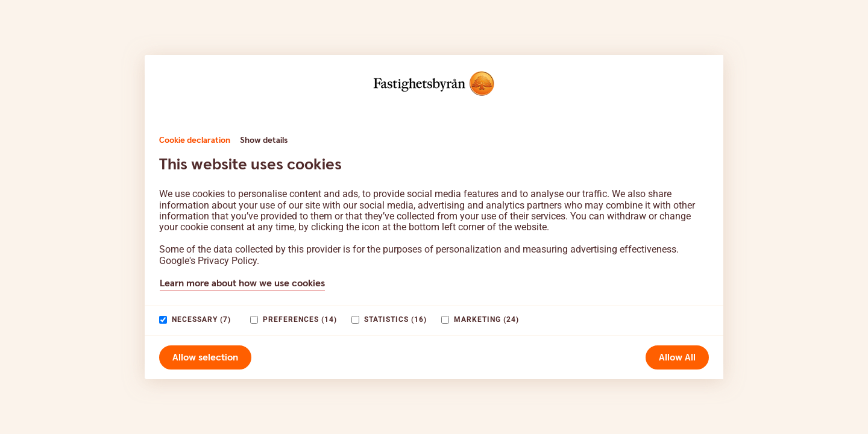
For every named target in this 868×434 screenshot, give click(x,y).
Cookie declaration (195, 140)
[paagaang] (163, 320)
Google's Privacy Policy (208, 261)
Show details (264, 140)
